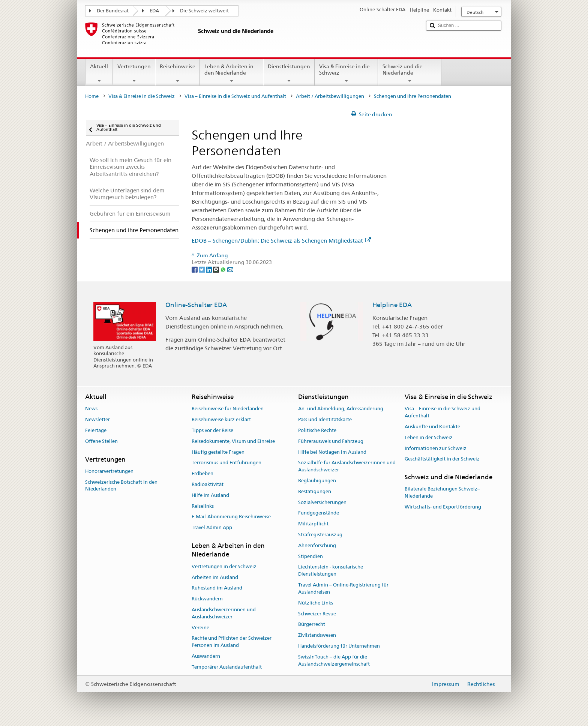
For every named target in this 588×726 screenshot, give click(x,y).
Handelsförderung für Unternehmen (339, 646)
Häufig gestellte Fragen (218, 452)
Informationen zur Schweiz (436, 448)
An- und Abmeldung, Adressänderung (341, 409)
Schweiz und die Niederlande (410, 73)
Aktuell (99, 73)
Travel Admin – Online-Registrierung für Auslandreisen (343, 588)
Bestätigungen (315, 491)
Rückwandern (207, 599)
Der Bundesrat (113, 11)
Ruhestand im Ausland (217, 588)
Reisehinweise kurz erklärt (221, 419)
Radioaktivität (208, 484)
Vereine (200, 628)
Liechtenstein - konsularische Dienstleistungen (331, 571)
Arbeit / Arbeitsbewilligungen (330, 96)
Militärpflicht (313, 524)
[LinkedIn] (209, 269)
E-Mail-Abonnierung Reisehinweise (231, 517)
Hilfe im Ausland (210, 495)
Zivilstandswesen (317, 635)
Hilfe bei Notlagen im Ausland (332, 452)
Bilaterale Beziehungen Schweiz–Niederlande (442, 493)
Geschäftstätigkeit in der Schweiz (442, 459)
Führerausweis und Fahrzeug (331, 441)
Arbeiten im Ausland (215, 577)
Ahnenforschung (317, 545)
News (91, 409)
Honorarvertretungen (109, 471)
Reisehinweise (178, 73)
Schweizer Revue (317, 614)
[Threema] (217, 269)
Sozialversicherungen (322, 502)
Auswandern (206, 656)
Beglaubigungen (317, 481)
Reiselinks (203, 506)
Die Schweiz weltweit (204, 11)
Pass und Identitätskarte (325, 419)
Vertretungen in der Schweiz (224, 566)
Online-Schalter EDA (196, 305)
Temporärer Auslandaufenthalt (227, 667)
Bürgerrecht (312, 625)
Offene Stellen (101, 441)
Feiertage (96, 430)
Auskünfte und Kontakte (432, 427)
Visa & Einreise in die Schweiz (346, 73)
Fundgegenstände (319, 513)
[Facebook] (195, 269)
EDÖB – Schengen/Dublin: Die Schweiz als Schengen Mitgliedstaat (281, 241)
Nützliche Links (316, 603)
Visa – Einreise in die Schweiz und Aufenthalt (235, 96)
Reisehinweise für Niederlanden (228, 409)
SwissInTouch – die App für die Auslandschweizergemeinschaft (334, 660)
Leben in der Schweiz (429, 437)
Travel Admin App (212, 528)
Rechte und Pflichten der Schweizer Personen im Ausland (232, 642)
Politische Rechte (317, 430)
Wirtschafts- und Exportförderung (443, 507)
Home (92, 96)
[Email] (230, 269)
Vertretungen (134, 73)
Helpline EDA (392, 305)
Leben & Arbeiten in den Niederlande (232, 73)
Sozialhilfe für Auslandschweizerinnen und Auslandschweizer (347, 466)
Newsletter (97, 419)
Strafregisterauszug (320, 535)
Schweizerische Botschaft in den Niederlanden (121, 486)
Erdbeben (202, 473)
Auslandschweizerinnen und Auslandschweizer (224, 613)
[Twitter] (202, 269)
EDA (154, 11)
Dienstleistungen (289, 73)
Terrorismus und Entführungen (226, 463)
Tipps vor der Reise (212, 430)
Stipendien (310, 556)
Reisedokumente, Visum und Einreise (233, 441)
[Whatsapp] (224, 269)
